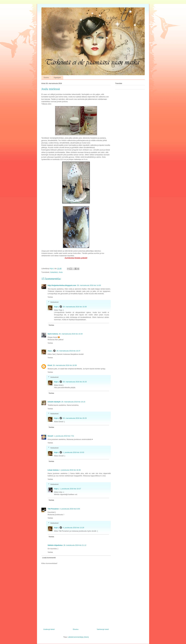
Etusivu (46, 78)
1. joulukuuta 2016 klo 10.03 (73, 452)
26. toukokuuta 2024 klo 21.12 (75, 545)
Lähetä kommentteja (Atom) (78, 637)
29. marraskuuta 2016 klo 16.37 (68, 351)
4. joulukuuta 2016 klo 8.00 (70, 509)
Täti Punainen (53, 509)
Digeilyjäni (57, 78)
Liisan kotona (53, 470)
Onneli (50, 436)
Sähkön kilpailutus (55, 545)
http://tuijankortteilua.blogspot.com (62, 285)
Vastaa (50, 297)
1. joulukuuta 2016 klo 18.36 (70, 470)
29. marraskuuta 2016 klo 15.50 (75, 307)
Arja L (57, 307)
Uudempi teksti (49, 629)
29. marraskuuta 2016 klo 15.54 (71, 334)
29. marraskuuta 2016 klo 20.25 (75, 382)
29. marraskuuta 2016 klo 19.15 (73, 402)
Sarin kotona (53, 334)
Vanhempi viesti (103, 629)
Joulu (61, 272)
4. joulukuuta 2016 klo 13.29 (73, 528)
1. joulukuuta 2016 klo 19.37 (70, 489)
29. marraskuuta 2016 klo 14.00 (89, 285)
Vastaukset (54, 302)
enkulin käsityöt (54, 402)
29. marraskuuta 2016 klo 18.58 (65, 365)
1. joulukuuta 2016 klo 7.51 (64, 436)
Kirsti (50, 365)
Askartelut (54, 272)
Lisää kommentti (49, 558)
